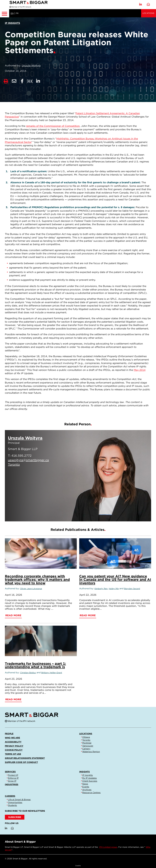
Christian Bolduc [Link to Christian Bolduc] (28, 673)
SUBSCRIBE (15, 817)
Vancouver (88, 746)
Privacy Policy (14, 746)
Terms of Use (13, 754)
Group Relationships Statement (25, 758)
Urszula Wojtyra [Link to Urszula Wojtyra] (31, 66)
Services (10, 772)
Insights (84, 772)
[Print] (6, 81)
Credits (78, 866)
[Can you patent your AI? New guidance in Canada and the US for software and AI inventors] (115, 553)
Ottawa (86, 737)
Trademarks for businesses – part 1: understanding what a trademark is (35, 665)
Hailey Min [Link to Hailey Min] (114, 589)
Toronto (86, 740)
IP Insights (88, 775)
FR (17, 13)
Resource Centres (91, 792)
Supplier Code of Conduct (21, 762)
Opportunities (15, 802)
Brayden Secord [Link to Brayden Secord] (132, 589)
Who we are (12, 738)
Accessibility (13, 742)
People (9, 734)
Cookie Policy (14, 750)
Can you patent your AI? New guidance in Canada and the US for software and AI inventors (115, 580)
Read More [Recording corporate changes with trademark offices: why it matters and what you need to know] (13, 615)
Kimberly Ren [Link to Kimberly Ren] (101, 589)
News (85, 784)
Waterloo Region (91, 752)
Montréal (87, 743)
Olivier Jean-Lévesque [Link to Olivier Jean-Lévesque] (31, 589)
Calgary (86, 749)
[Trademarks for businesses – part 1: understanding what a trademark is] (41, 641)
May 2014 (140, 370)
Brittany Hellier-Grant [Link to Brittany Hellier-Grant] (52, 673)
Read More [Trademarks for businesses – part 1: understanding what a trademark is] (13, 699)
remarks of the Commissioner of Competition (53, 126)
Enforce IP (13, 778)
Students (12, 805)
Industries (12, 784)
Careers (10, 796)
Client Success (90, 781)
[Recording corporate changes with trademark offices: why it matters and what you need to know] (41, 553)
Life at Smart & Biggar (19, 799)
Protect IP (13, 775)
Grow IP (12, 781)
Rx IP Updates (90, 778)
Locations (148, 13)
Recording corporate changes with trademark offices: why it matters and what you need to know (37, 580)
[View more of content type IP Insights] (12, 23)
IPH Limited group (108, 847)
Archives (87, 790)
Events (86, 787)
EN (12, 13)
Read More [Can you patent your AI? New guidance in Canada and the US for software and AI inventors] (88, 615)
